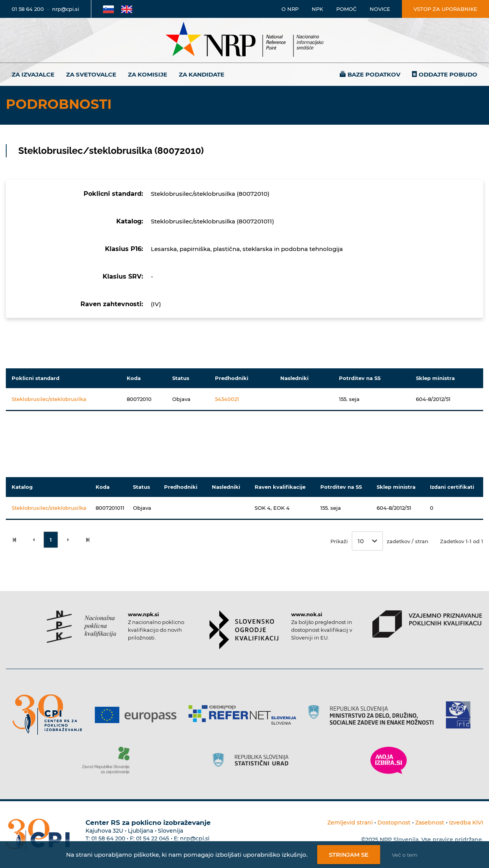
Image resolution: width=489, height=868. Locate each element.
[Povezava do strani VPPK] (427, 624)
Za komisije (148, 74)
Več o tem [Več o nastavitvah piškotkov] (405, 855)
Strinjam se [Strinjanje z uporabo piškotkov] (349, 855)
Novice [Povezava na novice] (380, 9)
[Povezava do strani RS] (374, 715)
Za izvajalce (33, 74)
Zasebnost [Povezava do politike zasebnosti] (430, 823)
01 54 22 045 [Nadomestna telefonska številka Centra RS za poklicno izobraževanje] (153, 838)
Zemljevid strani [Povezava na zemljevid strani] (350, 823)
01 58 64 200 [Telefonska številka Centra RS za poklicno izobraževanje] (108, 838)
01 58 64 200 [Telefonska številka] (28, 9)
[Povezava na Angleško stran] (127, 9)
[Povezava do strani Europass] (139, 715)
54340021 (227, 399)
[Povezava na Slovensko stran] (108, 9)
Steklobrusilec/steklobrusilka (49, 399)
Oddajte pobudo (448, 74)
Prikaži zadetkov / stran (379, 541)
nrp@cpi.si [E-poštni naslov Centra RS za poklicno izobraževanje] (195, 838)
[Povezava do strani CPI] (50, 715)
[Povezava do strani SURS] (253, 760)
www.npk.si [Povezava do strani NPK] (143, 614)
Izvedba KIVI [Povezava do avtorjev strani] (466, 823)
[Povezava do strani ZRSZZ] (109, 760)
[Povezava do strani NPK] (82, 627)
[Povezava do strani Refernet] (245, 715)
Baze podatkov (374, 74)
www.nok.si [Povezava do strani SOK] (307, 614)
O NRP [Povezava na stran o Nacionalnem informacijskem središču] (290, 9)
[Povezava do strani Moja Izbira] (389, 760)
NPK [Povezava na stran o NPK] (317, 9)
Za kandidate (202, 74)
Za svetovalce (91, 74)
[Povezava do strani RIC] (461, 715)
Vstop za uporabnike (445, 9)
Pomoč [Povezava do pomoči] (346, 9)
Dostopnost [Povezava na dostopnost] (394, 823)
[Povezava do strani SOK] (244, 630)
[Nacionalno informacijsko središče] (244, 40)
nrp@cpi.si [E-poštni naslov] (66, 9)
